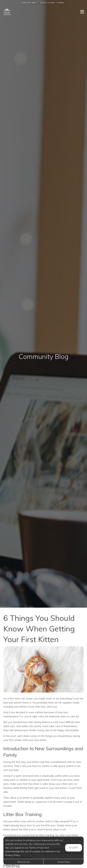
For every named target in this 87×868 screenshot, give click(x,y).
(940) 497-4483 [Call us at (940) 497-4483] (29, 3)
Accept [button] (74, 848)
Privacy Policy (64, 862)
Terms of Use (23, 862)
